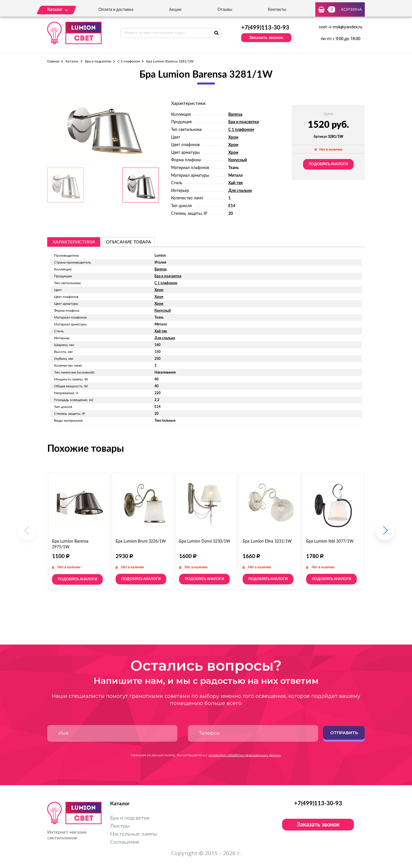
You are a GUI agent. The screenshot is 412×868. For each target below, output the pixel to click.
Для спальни (240, 191)
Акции (175, 10)
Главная (53, 61)
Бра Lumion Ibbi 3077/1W (330, 541)
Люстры (120, 826)
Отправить (344, 733)
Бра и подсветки (98, 61)
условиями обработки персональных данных (245, 755)
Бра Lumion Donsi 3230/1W (205, 541)
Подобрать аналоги (328, 164)
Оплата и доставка (116, 10)
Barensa (235, 115)
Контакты (277, 10)
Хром (233, 138)
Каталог (72, 61)
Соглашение (125, 842)
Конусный (238, 160)
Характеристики (74, 242)
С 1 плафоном (129, 61)
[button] (385, 533)
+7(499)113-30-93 (265, 28)
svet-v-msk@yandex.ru (341, 27)
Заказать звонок (266, 38)
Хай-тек (236, 183)
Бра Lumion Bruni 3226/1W (141, 541)
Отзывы (225, 10)
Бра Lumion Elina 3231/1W (267, 541)
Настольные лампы (134, 834)
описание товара (128, 242)
